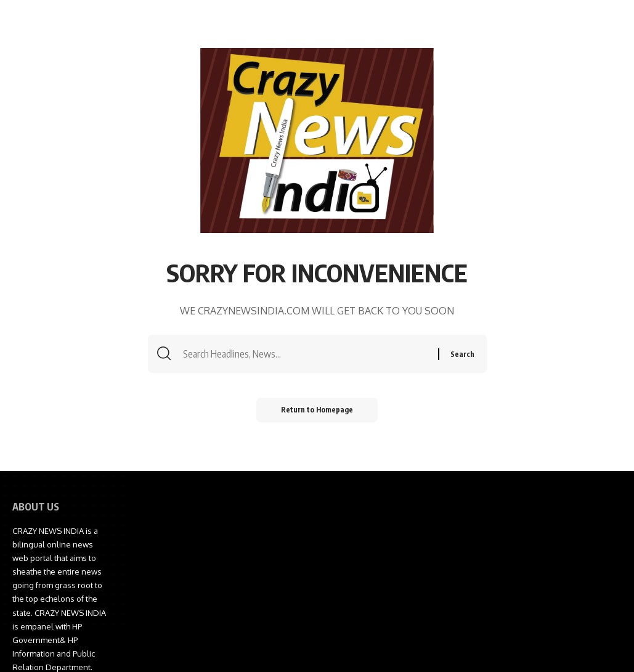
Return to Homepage (317, 410)
